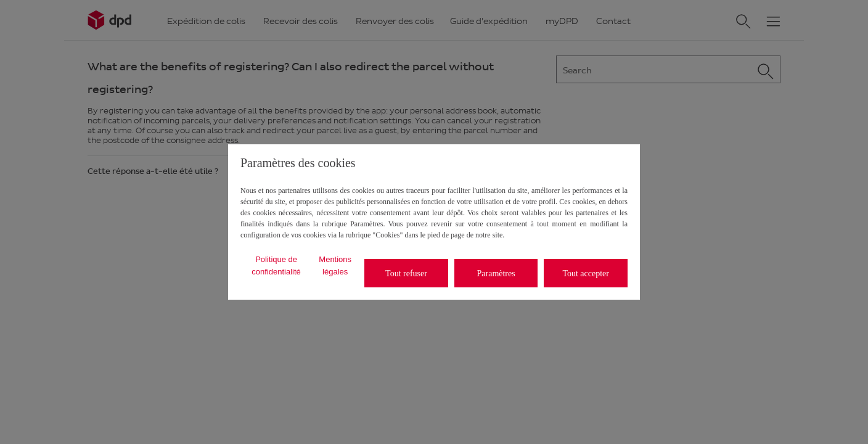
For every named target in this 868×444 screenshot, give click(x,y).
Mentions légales (335, 265)
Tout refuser (406, 273)
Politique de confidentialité (276, 265)
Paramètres (496, 273)
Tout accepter (586, 273)
